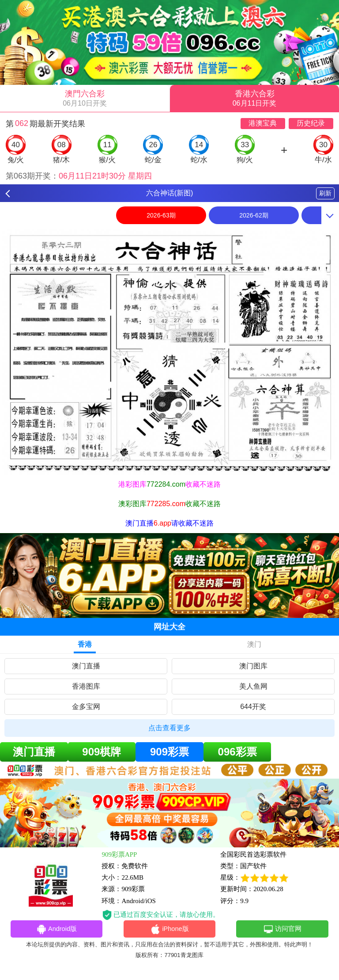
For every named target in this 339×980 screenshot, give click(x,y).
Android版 (56, 930)
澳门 (254, 644)
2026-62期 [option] (254, 215)
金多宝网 (86, 707)
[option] (169, 352)
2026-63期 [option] (161, 215)
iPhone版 (170, 930)
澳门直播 (86, 666)
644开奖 (253, 707)
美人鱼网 (253, 686)
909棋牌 (102, 752)
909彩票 (169, 752)
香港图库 (86, 686)
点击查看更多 (169, 728)
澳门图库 (253, 666)
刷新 (325, 193)
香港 (85, 644)
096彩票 (237, 752)
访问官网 (282, 930)
